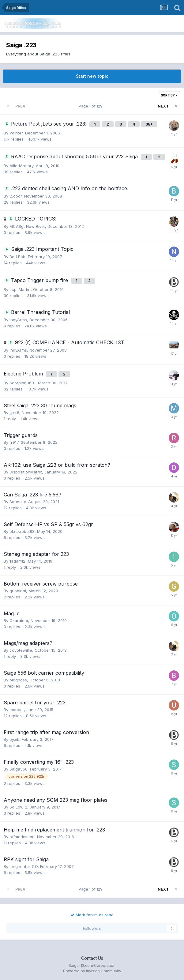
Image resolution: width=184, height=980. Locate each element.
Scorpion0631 (23, 383)
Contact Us (92, 958)
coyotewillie (21, 650)
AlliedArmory (21, 166)
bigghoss (18, 680)
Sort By (169, 95)
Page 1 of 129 (92, 106)
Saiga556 (19, 769)
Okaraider (19, 620)
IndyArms (18, 320)
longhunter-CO (24, 866)
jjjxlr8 (14, 413)
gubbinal (18, 591)
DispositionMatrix (26, 472)
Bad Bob (17, 257)
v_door (16, 196)
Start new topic (92, 76)
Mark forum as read (92, 915)
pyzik (14, 739)
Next (163, 106)
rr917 (14, 442)
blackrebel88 (22, 531)
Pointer (16, 133)
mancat (17, 710)
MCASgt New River (27, 226)
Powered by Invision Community (92, 971)
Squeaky (18, 502)
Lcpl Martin (20, 289)
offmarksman (22, 837)
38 (149, 124)
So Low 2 (18, 807)
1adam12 (17, 561)
